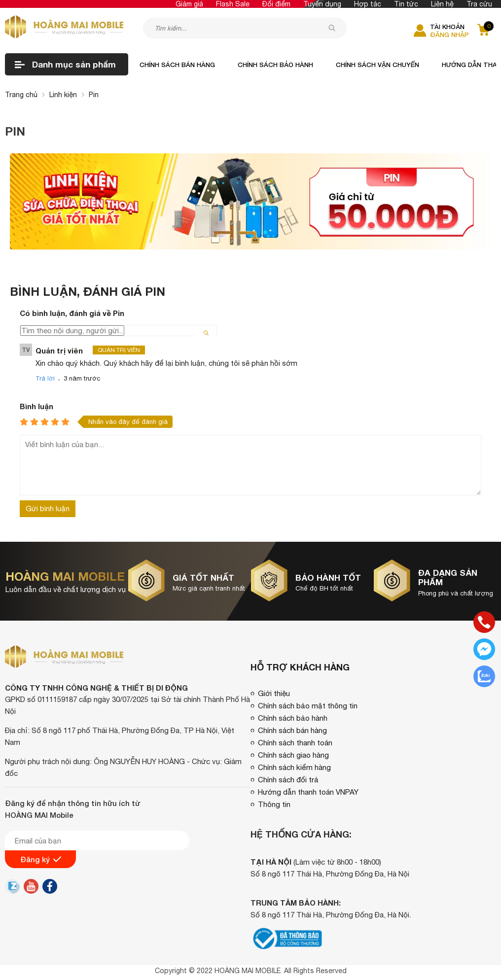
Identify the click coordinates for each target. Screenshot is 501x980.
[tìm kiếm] (332, 28)
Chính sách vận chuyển (377, 65)
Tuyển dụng (322, 4)
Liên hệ (442, 4)
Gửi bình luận (48, 508)
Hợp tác (368, 4)
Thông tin (274, 804)
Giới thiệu (274, 693)
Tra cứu (479, 4)
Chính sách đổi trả (288, 780)
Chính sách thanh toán (295, 743)
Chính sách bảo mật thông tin (308, 706)
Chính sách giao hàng (293, 755)
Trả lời (45, 378)
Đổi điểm (276, 4)
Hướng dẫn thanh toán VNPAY (308, 792)
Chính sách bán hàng (177, 65)
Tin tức (406, 4)
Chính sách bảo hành (275, 65)
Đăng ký (41, 859)
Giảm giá (189, 4)
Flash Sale (233, 4)
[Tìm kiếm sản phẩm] (245, 28)
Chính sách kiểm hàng (294, 767)
